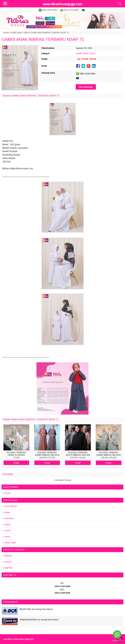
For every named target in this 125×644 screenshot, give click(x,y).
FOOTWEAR (11, 506)
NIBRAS (8, 556)
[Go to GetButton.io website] (117, 641)
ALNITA (8, 562)
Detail (16, 463)
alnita (7, 512)
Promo (8, 493)
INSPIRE (9, 568)
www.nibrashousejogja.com (62, 4)
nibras (26, 33)
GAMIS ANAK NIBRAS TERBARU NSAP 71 (43, 39)
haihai (7, 524)
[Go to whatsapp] (117, 634)
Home (6, 33)
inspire (8, 530)
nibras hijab (10, 543)
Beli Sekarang (86, 87)
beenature (9, 518)
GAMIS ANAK (16, 33)
